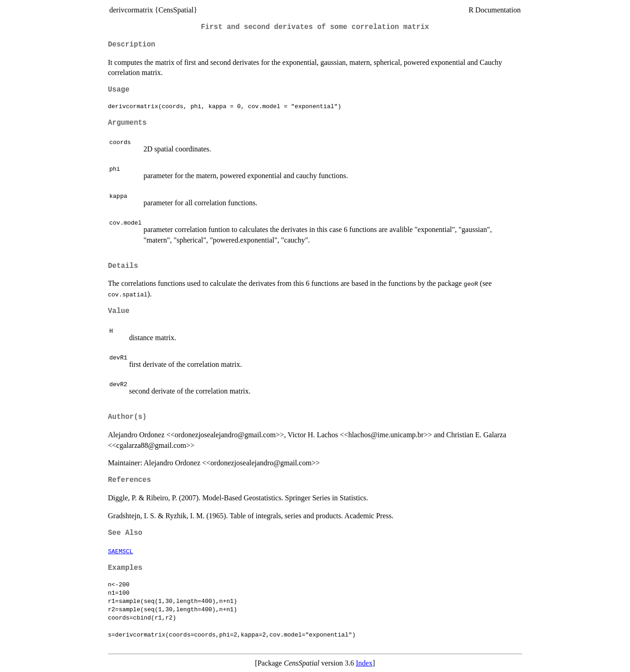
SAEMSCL (121, 551)
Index (364, 663)
